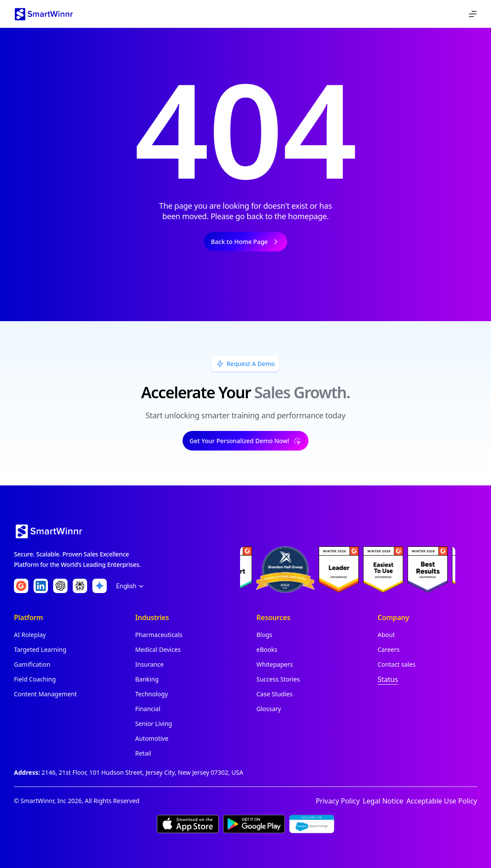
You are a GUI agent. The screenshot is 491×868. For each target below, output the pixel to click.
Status (388, 679)
